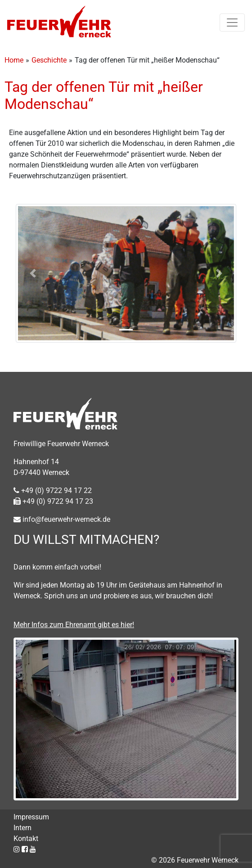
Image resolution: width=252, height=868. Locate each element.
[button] (33, 273)
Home (14, 60)
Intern (22, 828)
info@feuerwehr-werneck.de (62, 519)
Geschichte (49, 60)
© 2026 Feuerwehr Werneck (195, 860)
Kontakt (26, 839)
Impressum (31, 817)
